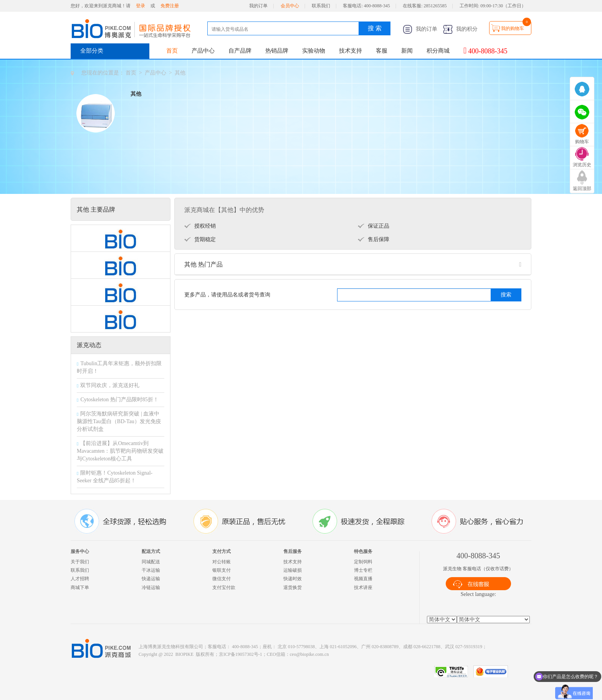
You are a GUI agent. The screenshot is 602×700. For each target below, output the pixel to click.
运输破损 (293, 570)
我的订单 (258, 6)
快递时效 (293, 579)
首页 (172, 51)
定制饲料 (363, 562)
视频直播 (363, 579)
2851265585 (435, 6)
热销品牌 (277, 51)
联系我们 (321, 6)
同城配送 (151, 562)
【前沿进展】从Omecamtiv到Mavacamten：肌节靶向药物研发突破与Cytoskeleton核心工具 (120, 451)
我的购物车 (513, 28)
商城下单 (80, 587)
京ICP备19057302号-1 (241, 654)
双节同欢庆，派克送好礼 (110, 385)
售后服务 (293, 551)
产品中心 (203, 51)
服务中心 (80, 551)
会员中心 (290, 6)
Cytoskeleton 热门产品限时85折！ (119, 400)
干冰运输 (151, 570)
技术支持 (351, 51)
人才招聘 (80, 579)
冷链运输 (151, 587)
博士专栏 (363, 570)
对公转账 (222, 562)
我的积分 (460, 29)
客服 (382, 51)
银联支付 (222, 570)
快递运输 (151, 579)
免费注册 (170, 6)
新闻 (407, 51)
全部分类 (92, 51)
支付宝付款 (224, 587)
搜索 (506, 295)
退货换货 (293, 587)
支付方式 (222, 551)
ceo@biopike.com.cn (309, 654)
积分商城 (438, 51)
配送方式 (151, 551)
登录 (141, 6)
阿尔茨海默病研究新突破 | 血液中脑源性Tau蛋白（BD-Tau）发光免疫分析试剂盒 (119, 421)
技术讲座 (363, 587)
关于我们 (80, 562)
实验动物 (314, 51)
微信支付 (222, 579)
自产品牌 (240, 51)
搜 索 (375, 28)
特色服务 (363, 551)
